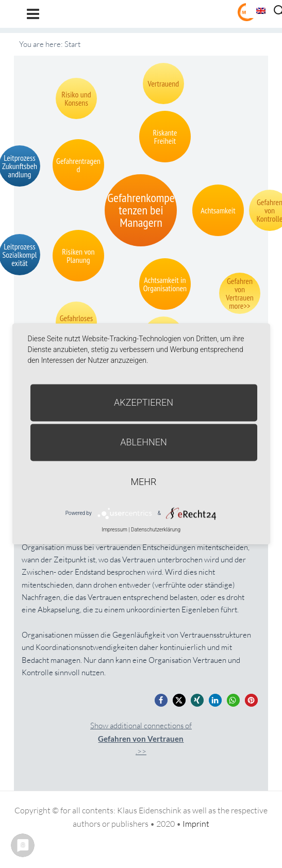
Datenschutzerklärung (156, 530)
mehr (144, 482)
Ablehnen (144, 442)
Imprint (196, 824)
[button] (161, 700)
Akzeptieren (144, 402)
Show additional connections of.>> (141, 738)
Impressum (114, 530)
